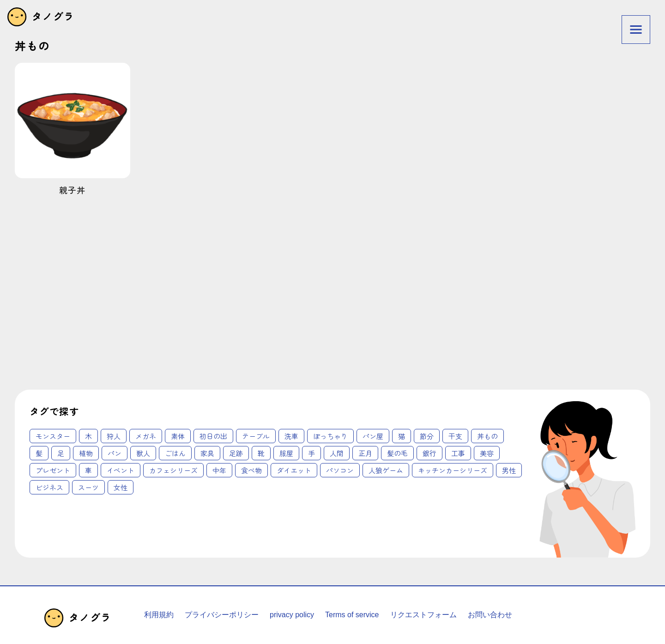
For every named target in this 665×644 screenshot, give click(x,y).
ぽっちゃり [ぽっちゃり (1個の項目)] (330, 436)
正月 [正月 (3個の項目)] (365, 453)
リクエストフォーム (423, 615)
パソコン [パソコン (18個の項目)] (340, 470)
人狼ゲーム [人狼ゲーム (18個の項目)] (386, 470)
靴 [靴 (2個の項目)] (261, 453)
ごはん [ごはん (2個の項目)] (175, 453)
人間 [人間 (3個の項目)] (337, 453)
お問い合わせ (490, 615)
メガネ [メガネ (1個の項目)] (146, 436)
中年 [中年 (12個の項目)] (219, 470)
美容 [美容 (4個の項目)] (487, 453)
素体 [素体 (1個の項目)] (178, 436)
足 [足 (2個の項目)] (61, 453)
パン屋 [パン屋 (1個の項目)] (373, 436)
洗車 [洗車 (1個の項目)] (291, 436)
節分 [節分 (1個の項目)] (427, 436)
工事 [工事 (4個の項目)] (458, 453)
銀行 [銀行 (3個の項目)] (429, 453)
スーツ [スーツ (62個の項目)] (88, 487)
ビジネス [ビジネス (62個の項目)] (49, 487)
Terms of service (352, 615)
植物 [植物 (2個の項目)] (86, 453)
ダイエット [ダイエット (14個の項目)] (294, 470)
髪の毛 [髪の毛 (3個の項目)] (397, 453)
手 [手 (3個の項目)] (311, 453)
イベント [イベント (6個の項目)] (121, 470)
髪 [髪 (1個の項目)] (39, 453)
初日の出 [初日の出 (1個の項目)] (213, 436)
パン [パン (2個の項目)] (115, 453)
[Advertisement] (236, 297)
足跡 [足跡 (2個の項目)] (236, 453)
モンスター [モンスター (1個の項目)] (53, 436)
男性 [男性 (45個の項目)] (509, 470)
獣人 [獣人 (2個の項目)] (143, 453)
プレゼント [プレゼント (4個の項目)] (53, 470)
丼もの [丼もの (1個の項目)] (487, 436)
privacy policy (292, 615)
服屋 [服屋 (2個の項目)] (286, 453)
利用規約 (159, 615)
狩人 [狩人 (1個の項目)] (114, 436)
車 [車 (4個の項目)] (88, 470)
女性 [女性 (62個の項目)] (121, 487)
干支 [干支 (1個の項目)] (455, 436)
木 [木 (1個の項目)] (88, 436)
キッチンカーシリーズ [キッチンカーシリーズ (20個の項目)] (453, 470)
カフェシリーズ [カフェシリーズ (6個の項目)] (173, 470)
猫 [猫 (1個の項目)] (402, 436)
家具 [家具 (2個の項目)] (207, 453)
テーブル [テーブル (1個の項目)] (256, 436)
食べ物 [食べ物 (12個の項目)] (251, 470)
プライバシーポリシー (222, 615)
